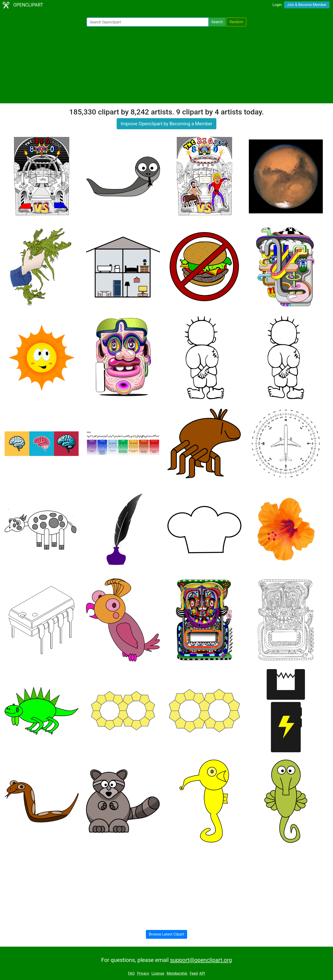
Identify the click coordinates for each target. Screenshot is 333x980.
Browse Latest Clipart (167, 934)
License (158, 973)
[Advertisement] (166, 65)
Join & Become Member (307, 5)
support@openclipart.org (201, 960)
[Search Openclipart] (148, 22)
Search (217, 22)
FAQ (131, 973)
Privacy (143, 973)
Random (236, 22)
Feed (194, 973)
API (202, 973)
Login (277, 5)
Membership (177, 973)
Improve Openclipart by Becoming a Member (166, 124)
